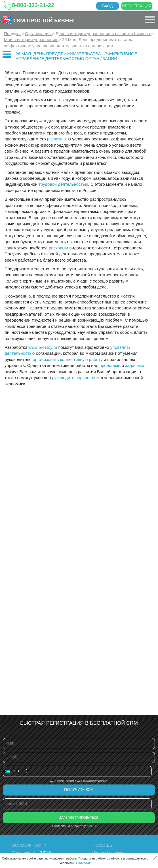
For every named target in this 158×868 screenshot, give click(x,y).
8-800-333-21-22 (33, 5)
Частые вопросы (108, 853)
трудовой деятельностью (63, 184)
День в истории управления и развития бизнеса (103, 34)
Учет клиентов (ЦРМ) (32, 853)
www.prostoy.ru (43, 347)
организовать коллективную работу (68, 359)
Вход (108, 6)
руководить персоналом (76, 378)
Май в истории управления (31, 39)
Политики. (83, 863)
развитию (56, 139)
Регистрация (137, 6)
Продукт (13, 34)
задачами (135, 365)
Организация (38, 34)
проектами (110, 365)
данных (92, 826)
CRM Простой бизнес (44, 20)
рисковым (58, 248)
